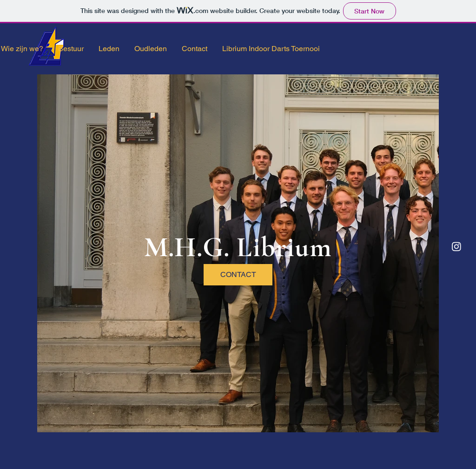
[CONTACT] (238, 275)
